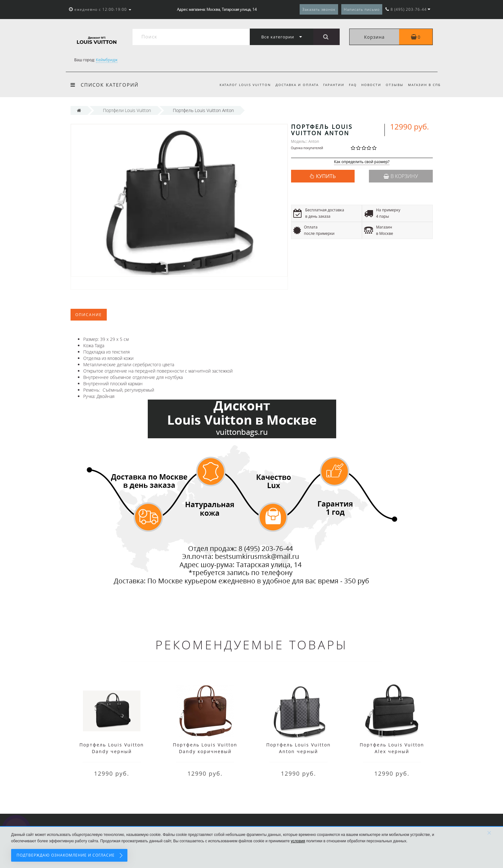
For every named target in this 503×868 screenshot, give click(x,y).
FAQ (350, 85)
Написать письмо (362, 9)
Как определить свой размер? (362, 162)
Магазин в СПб (424, 85)
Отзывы (394, 85)
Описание (89, 315)
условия (298, 841)
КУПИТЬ (326, 176)
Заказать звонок (319, 9)
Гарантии (330, 85)
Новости (369, 85)
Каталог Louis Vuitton (239, 85)
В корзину (401, 176)
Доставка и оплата (292, 85)
